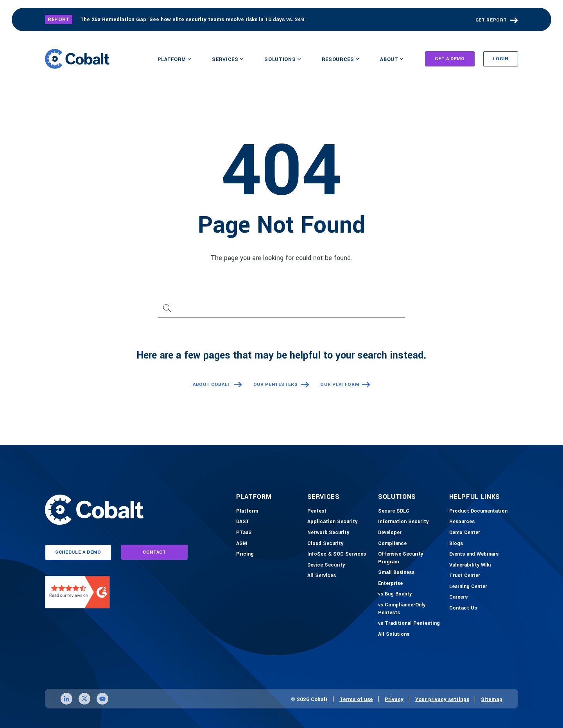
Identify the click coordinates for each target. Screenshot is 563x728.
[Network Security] (328, 533)
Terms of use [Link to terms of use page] (356, 699)
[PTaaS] (244, 533)
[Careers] (458, 597)
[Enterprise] (390, 584)
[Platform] (247, 511)
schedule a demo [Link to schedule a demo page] (78, 552)
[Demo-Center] (465, 533)
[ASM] (242, 544)
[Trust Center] (465, 576)
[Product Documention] (478, 511)
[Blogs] (456, 544)
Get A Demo (450, 59)
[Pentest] (317, 511)
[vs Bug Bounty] (395, 594)
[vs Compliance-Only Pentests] (412, 609)
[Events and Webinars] (474, 554)
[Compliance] (392, 544)
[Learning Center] (468, 587)
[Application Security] (332, 522)
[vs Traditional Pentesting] (409, 624)
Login (501, 59)
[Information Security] (403, 522)
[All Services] (322, 576)
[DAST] (243, 522)
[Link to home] (77, 59)
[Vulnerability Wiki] (470, 565)
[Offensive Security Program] (412, 558)
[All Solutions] (394, 635)
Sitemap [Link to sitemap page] (492, 699)
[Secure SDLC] (394, 511)
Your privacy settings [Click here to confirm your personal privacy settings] (442, 699)
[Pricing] (245, 554)
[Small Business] (396, 573)
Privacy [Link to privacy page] (394, 699)
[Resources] (462, 522)
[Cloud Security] (325, 544)
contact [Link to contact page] (154, 552)
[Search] (281, 311)
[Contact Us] (463, 608)
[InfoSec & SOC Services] (337, 554)
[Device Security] (326, 565)
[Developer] (390, 533)
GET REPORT (491, 20)
